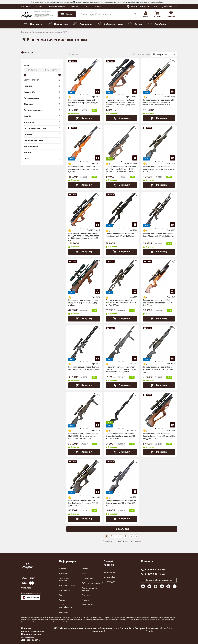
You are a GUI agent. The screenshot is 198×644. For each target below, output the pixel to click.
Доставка (25, 6)
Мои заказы (109, 572)
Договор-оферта (30, 640)
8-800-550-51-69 (170, 6)
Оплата (39, 6)
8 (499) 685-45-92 (155, 574)
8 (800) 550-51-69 (155, 570)
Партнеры (87, 595)
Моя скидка (109, 582)
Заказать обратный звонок (159, 580)
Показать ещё (122, 529)
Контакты (97, 6)
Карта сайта (88, 605)
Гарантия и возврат (56, 6)
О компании (87, 579)
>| (137, 536)
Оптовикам (64, 591)
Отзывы (86, 569)
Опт (85, 6)
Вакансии (63, 612)
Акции (62, 600)
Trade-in (74, 6)
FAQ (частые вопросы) (92, 583)
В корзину (84, 118)
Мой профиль (110, 577)
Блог (61, 595)
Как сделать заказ (68, 586)
